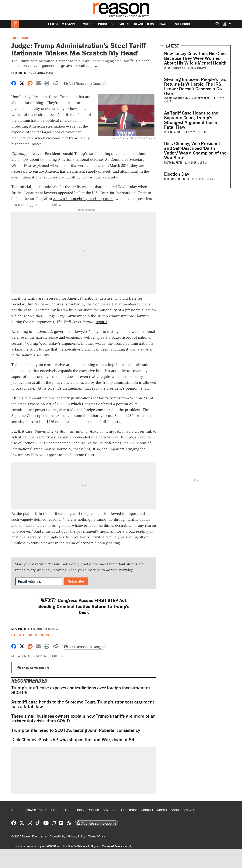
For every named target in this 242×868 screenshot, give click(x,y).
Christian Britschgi (176, 179)
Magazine (69, 24)
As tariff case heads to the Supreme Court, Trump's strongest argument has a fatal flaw (83, 704)
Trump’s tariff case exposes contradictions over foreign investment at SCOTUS (81, 690)
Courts (44, 635)
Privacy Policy (77, 836)
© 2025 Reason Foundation (29, 836)
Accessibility (57, 836)
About (16, 810)
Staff (69, 810)
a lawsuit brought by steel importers (83, 199)
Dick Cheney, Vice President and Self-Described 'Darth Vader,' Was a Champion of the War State (195, 151)
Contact (147, 810)
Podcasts (106, 24)
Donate (163, 24)
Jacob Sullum (173, 68)
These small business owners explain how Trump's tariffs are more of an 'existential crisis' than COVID (84, 718)
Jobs (80, 810)
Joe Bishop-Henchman (178, 98)
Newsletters (144, 24)
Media (162, 810)
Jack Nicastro (173, 132)
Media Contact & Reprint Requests (37, 656)
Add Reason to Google (84, 83)
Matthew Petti (173, 162)
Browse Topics (36, 810)
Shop (175, 810)
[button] (227, 24)
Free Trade (20, 38)
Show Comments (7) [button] (33, 668)
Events (56, 810)
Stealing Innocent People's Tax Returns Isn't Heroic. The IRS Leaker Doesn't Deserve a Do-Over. (195, 86)
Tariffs (32, 635)
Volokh (125, 24)
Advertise (110, 810)
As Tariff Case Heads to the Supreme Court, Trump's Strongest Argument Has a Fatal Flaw (191, 120)
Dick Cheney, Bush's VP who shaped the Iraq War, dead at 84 (73, 740)
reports (101, 322)
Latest (53, 24)
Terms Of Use (97, 836)
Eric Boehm (19, 73)
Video (88, 24)
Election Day (177, 174)
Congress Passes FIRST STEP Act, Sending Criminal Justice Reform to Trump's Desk (84, 606)
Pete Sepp (204, 98)
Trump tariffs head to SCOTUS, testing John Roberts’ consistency (76, 730)
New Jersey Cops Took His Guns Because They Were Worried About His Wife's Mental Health (195, 58)
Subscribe (183, 24)
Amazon (189, 810)
